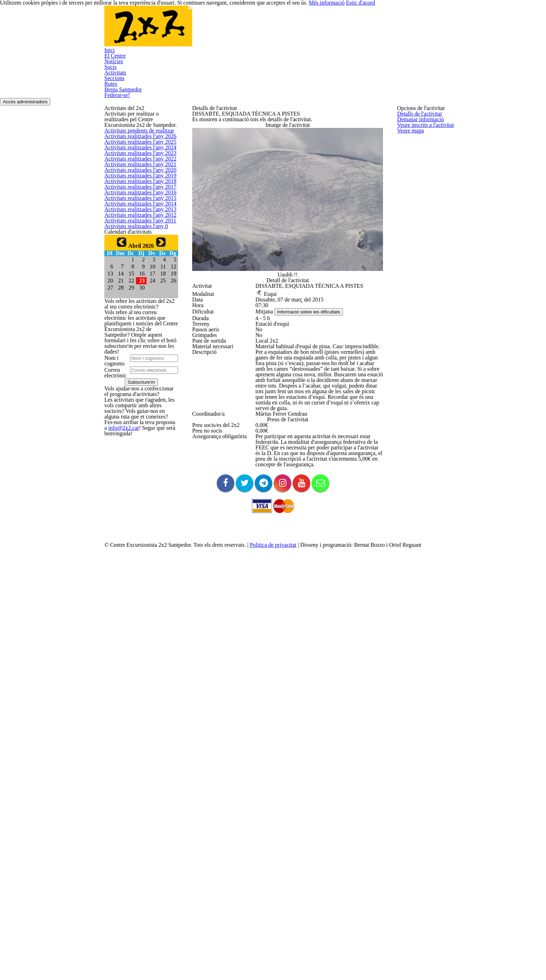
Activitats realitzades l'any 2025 (136, 272)
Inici (108, 67)
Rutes (110, 135)
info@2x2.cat (117, 949)
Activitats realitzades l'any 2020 (136, 355)
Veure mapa (410, 165)
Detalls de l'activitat (417, 115)
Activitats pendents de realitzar (137, 238)
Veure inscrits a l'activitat (423, 148)
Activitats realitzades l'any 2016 (136, 423)
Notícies (113, 90)
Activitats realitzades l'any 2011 (136, 506)
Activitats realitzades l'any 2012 (136, 490)
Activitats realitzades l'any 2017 (136, 406)
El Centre (114, 78)
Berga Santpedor (122, 147)
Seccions (114, 124)
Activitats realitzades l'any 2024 (136, 289)
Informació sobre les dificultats (313, 463)
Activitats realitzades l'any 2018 (136, 389)
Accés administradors (31, 171)
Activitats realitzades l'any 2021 (136, 339)
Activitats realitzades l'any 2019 (136, 372)
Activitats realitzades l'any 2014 (136, 456)
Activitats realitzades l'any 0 (133, 523)
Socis (110, 101)
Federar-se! (117, 159)
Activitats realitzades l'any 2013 (136, 473)
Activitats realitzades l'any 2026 (136, 255)
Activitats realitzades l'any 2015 (136, 439)
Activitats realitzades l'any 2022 (136, 322)
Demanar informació (418, 132)
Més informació (309, 8)
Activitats (113, 113)
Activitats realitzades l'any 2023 (136, 305)
